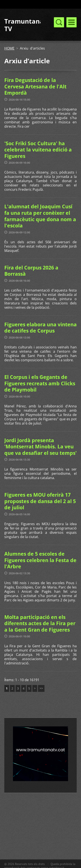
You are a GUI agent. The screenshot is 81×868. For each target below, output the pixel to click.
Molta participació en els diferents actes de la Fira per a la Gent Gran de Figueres (40, 623)
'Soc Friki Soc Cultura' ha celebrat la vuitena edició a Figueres (38, 150)
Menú (71, 22)
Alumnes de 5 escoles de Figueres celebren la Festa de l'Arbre (40, 560)
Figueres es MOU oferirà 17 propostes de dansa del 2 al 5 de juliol (40, 501)
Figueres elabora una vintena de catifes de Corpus (40, 328)
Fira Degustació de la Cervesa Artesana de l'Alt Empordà (35, 86)
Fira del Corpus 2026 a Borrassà (31, 271)
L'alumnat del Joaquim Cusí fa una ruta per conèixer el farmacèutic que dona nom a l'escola (40, 216)
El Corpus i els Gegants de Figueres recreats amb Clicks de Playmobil (40, 383)
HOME (9, 48)
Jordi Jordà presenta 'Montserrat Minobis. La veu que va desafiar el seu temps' (40, 447)
